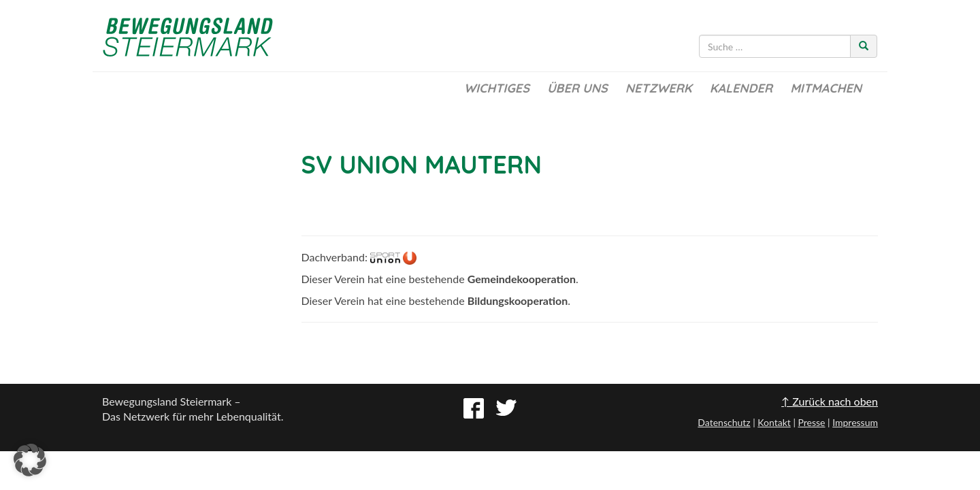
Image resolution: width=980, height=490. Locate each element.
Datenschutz (724, 422)
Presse (811, 422)
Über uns (577, 88)
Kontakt (774, 422)
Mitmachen (826, 88)
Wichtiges (497, 88)
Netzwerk (659, 88)
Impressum (855, 422)
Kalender (741, 88)
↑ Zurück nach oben (830, 401)
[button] (30, 460)
